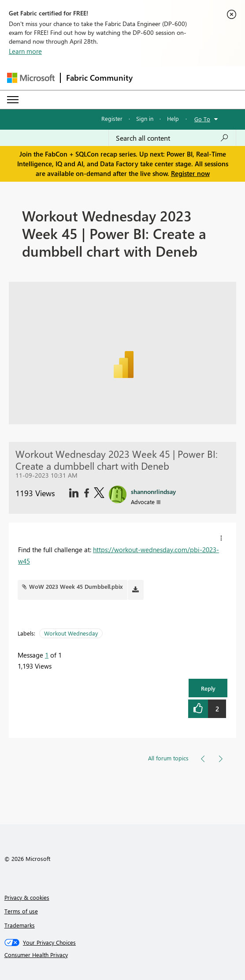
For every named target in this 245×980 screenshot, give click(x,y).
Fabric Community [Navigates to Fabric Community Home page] (99, 78)
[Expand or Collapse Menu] (13, 100)
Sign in (145, 118)
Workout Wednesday (71, 633)
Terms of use (21, 911)
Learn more (25, 51)
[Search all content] (172, 138)
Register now (190, 173)
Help (173, 118)
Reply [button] (208, 688)
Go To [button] (202, 119)
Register (112, 118)
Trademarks (20, 925)
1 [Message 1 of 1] (47, 655)
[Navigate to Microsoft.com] (31, 78)
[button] (221, 538)
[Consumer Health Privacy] (123, 955)
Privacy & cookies (27, 897)
